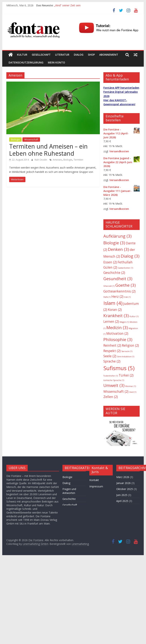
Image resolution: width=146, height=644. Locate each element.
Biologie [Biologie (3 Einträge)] (114, 243)
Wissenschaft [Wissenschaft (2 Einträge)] (116, 391)
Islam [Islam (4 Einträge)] (113, 303)
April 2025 (122, 501)
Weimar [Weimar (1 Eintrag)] (131, 386)
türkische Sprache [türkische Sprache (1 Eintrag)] (114, 380)
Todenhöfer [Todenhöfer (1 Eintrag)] (111, 376)
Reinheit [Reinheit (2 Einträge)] (112, 345)
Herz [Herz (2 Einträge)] (117, 296)
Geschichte (69, 499)
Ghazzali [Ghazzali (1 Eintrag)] (109, 286)
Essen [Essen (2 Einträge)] (110, 262)
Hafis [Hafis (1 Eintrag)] (107, 297)
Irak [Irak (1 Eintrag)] (127, 297)
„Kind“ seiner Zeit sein (67, 5)
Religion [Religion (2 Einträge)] (130, 345)
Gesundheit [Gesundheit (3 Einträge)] (118, 279)
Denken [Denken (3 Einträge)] (118, 249)
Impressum (96, 486)
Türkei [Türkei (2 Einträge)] (126, 375)
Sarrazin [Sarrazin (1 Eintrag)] (127, 351)
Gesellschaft (41, 55)
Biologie (15, 140)
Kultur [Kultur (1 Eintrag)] (134, 316)
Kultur (22, 55)
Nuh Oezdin (41, 160)
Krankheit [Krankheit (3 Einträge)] (116, 316)
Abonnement (109, 55)
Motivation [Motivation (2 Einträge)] (117, 333)
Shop (91, 55)
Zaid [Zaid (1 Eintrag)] (133, 392)
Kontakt (94, 480)
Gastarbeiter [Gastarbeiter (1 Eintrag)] (126, 268)
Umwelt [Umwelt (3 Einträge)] (114, 385)
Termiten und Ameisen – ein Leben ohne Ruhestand (48, 150)
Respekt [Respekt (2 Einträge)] (112, 351)
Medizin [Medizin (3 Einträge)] (117, 328)
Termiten (78, 160)
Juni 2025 (122, 495)
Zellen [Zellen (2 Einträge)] (111, 397)
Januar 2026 (123, 483)
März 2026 (123, 477)
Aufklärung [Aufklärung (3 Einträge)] (117, 236)
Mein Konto (56, 62)
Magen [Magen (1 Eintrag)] (124, 322)
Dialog (79, 55)
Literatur (62, 55)
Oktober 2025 (125, 489)
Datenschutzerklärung (26, 62)
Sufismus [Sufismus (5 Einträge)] (119, 368)
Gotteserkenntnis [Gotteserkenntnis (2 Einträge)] (119, 291)
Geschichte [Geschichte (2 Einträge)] (114, 273)
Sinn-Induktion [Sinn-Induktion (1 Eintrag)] (126, 357)
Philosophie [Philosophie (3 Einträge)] (118, 339)
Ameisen (57, 160)
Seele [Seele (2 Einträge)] (110, 356)
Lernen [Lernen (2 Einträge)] (111, 321)
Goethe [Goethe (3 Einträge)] (126, 285)
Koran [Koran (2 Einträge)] (115, 309)
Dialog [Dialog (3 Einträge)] (130, 256)
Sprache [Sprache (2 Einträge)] (112, 361)
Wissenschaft (31, 140)
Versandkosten (119, 151)
